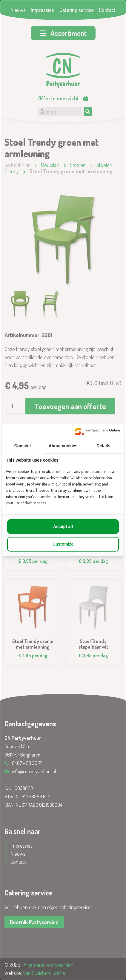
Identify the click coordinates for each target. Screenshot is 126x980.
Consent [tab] (23, 446)
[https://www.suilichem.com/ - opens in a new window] (98, 431)
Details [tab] (103, 446)
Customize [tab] (63, 544)
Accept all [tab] (63, 526)
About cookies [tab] (63, 446)
